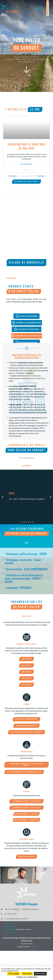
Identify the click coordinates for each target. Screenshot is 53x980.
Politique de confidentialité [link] (27, 977)
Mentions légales (10, 927)
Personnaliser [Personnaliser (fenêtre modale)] (40, 974)
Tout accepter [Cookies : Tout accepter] (14, 974)
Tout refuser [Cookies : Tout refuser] (27, 974)
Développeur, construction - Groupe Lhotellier (23, 562)
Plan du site (9, 924)
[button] (37, 9)
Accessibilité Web (11, 929)
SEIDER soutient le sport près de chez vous (26, 147)
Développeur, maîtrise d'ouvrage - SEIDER (27, 554)
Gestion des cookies (11, 932)
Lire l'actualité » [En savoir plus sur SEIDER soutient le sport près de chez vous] (26, 164)
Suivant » (41, 176)
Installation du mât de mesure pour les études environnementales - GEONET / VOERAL (24, 579)
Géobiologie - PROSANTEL (19, 588)
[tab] (26, 316)
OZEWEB (33, 947)
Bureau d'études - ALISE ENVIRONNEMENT (27, 569)
